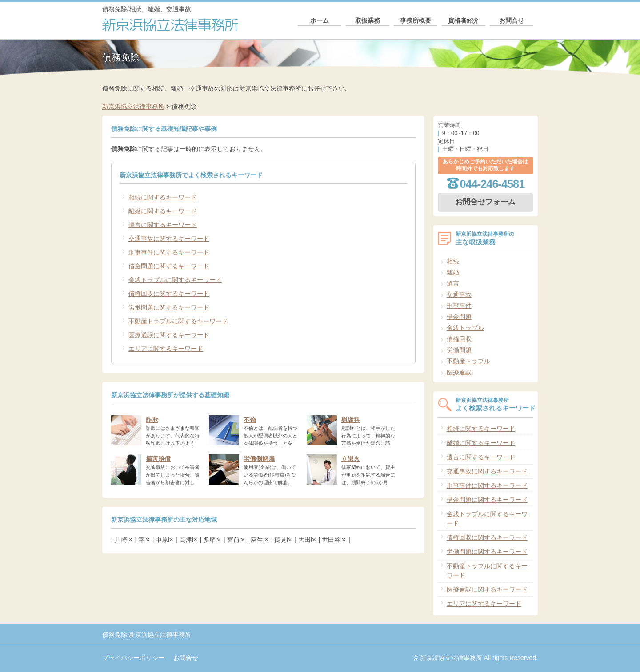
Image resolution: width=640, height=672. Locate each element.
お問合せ (512, 24)
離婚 (453, 272)
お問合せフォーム (485, 202)
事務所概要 (416, 24)
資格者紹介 (464, 24)
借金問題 (459, 317)
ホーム (320, 24)
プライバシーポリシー (133, 658)
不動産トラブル (468, 361)
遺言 (453, 283)
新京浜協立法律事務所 (133, 107)
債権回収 (459, 339)
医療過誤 (459, 372)
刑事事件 (459, 306)
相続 (453, 261)
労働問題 (459, 350)
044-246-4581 (492, 184)
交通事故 (459, 294)
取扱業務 (368, 24)
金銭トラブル (465, 328)
